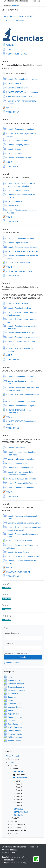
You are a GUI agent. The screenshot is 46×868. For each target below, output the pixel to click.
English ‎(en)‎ (9, 860)
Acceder (16, 5)
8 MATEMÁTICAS (21, 812)
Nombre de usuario (12, 633)
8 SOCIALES (19, 815)
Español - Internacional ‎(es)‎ (13, 857)
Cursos (21, 16)
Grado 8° (9, 20)
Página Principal (9, 16)
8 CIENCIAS (20, 20)
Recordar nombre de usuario (18, 654)
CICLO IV (31, 16)
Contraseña (9, 643)
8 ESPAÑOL (18, 809)
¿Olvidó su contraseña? (13, 663)
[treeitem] (23, 756)
